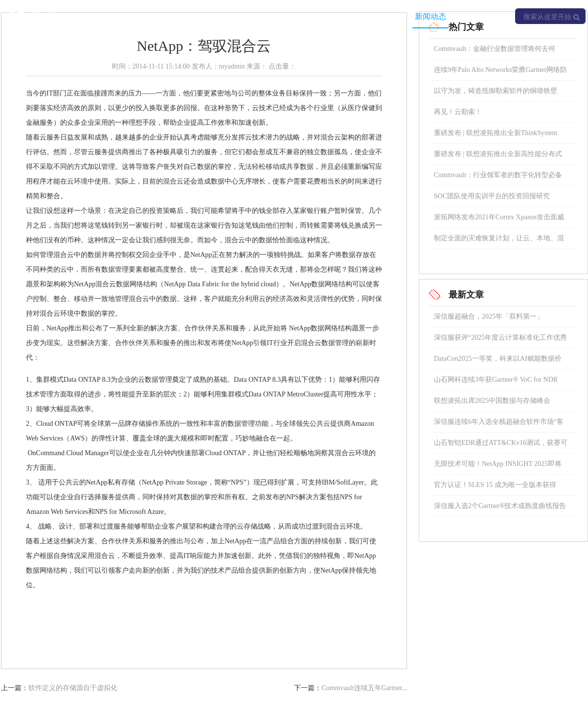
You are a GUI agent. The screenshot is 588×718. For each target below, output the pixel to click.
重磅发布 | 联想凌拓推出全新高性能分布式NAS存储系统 (498, 157)
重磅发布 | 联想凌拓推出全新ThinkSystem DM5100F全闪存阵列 (496, 136)
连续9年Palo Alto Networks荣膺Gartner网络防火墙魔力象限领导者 (500, 73)
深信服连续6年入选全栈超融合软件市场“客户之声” (499, 425)
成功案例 (323, 16)
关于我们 (484, 16)
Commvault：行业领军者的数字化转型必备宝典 (498, 178)
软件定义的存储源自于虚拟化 (73, 688)
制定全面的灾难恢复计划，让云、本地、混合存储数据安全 (499, 242)
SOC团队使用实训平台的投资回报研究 (492, 196)
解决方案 (215, 16)
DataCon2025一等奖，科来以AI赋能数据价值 (498, 362)
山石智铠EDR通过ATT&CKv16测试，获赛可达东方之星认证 (501, 446)
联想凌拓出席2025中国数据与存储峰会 (492, 401)
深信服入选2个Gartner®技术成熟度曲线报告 (500, 506)
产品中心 (269, 16)
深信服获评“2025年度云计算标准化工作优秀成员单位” (500, 341)
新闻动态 (430, 16)
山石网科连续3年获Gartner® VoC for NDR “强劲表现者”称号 (496, 383)
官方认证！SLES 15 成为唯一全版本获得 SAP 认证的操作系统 (495, 488)
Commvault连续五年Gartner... (364, 688)
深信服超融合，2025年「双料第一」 (489, 316)
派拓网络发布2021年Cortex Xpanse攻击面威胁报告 (499, 220)
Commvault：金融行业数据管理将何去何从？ (495, 52)
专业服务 (377, 16)
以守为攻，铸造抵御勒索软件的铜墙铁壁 (496, 91)
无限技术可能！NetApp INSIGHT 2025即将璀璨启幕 (498, 467)
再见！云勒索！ (458, 112)
